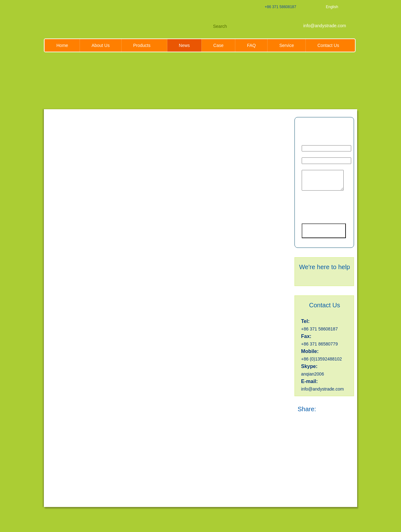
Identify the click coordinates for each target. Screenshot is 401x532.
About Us (101, 45)
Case (219, 45)
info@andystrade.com (325, 26)
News (184, 45)
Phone (309, 155)
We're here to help (325, 267)
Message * (312, 168)
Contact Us (328, 45)
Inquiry (325, 126)
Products (144, 45)
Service (286, 45)
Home (62, 45)
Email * (309, 143)
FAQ (251, 45)
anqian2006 (312, 374)
